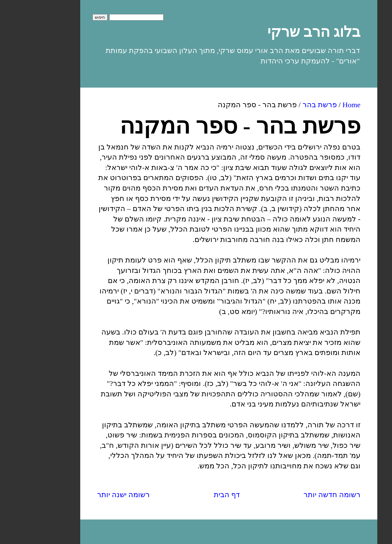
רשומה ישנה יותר (91, 495)
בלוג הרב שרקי (281, 32)
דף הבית (194, 495)
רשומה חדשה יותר (299, 495)
